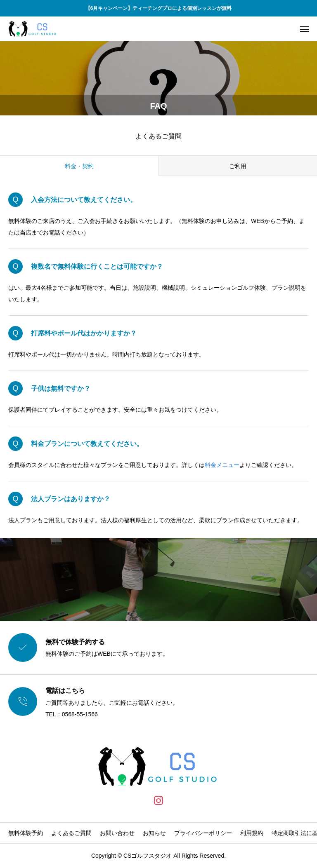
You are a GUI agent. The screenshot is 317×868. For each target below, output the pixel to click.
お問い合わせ (117, 833)
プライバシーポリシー (203, 833)
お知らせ (154, 833)
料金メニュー (222, 465)
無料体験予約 (26, 833)
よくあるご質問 (71, 833)
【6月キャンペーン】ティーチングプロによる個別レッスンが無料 (159, 8)
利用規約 (252, 833)
